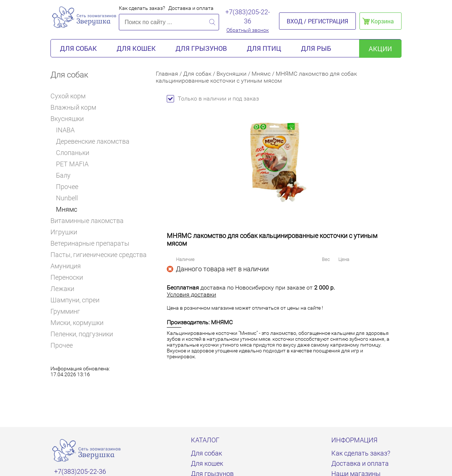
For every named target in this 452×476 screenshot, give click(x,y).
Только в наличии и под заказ (213, 99)
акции (380, 49)
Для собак (78, 48)
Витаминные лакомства (90, 221)
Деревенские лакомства (93, 141)
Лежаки (62, 289)
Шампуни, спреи (75, 300)
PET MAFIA (72, 164)
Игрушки (67, 232)
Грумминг (68, 311)
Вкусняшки (70, 119)
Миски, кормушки (77, 323)
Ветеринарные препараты (93, 243)
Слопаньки (73, 153)
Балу (63, 175)
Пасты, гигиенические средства (99, 255)
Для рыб (316, 48)
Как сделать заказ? (142, 8)
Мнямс (67, 209)
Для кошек (136, 48)
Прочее (67, 187)
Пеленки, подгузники (82, 334)
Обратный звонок (248, 30)
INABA (65, 130)
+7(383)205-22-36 (248, 16)
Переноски (67, 277)
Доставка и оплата (191, 8)
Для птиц (264, 48)
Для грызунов (201, 48)
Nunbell (67, 198)
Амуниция (69, 266)
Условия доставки (191, 294)
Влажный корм (76, 107)
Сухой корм (71, 96)
